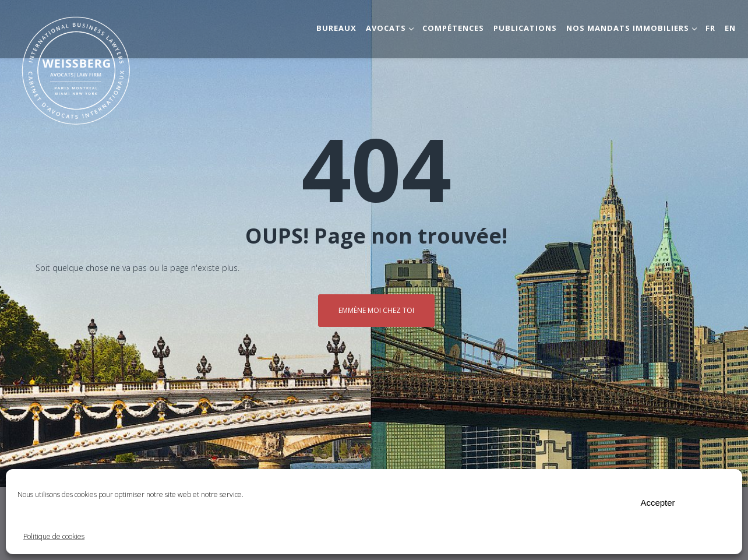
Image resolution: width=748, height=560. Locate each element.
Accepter (657, 503)
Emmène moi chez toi (376, 310)
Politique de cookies (54, 536)
